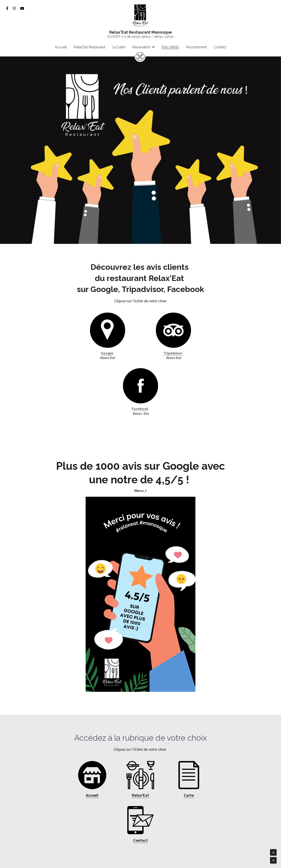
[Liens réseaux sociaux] (7, 8)
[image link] (140, 15)
